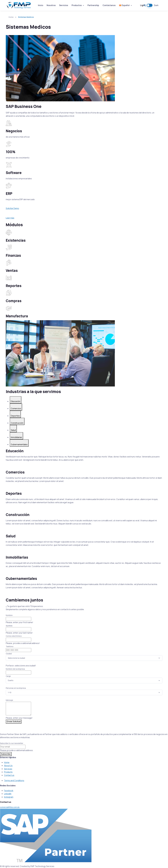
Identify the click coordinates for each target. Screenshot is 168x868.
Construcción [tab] (17, 423)
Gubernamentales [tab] (19, 444)
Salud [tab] (13, 430)
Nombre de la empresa (15, 669)
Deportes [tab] (15, 416)
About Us (8, 766)
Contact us (9, 775)
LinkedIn (8, 794)
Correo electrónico (14, 636)
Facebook (9, 791)
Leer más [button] (10, 218)
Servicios (64, 5)
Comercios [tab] (16, 408)
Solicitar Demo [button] (12, 208)
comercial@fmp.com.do (10, 807)
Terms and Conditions (14, 780)
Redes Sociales (8, 786)
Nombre (9, 615)
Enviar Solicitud (14, 721)
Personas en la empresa (16, 688)
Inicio (41, 5)
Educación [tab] (16, 401)
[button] (145, 5)
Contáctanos (109, 5)
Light (143, 5)
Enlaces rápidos (8, 757)
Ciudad (9, 654)
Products (8, 772)
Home (10, 17)
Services (8, 769)
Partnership (93, 5)
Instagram (9, 797)
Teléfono (10, 646)
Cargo (8, 676)
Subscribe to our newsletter (12, 743)
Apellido (9, 626)
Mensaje (9, 700)
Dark (156, 5)
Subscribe (6, 754)
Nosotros (51, 5)
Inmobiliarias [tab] (16, 437)
